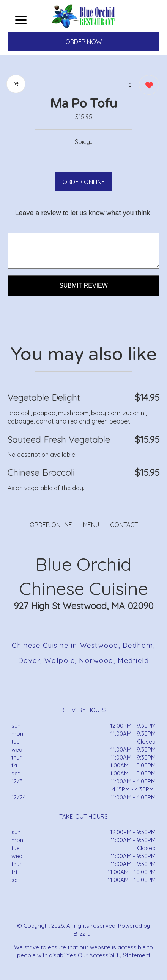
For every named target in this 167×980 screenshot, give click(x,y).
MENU (91, 525)
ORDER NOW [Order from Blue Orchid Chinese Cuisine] (83, 42)
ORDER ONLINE (83, 182)
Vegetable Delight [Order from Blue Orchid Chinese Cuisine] (44, 397)
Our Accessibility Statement (113, 955)
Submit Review (83, 285)
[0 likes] (147, 86)
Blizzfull (83, 934)
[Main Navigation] (21, 20)
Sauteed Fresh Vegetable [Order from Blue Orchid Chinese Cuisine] (59, 439)
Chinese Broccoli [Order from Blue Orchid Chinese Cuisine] (41, 472)
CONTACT (124, 525)
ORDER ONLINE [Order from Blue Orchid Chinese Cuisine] (51, 525)
